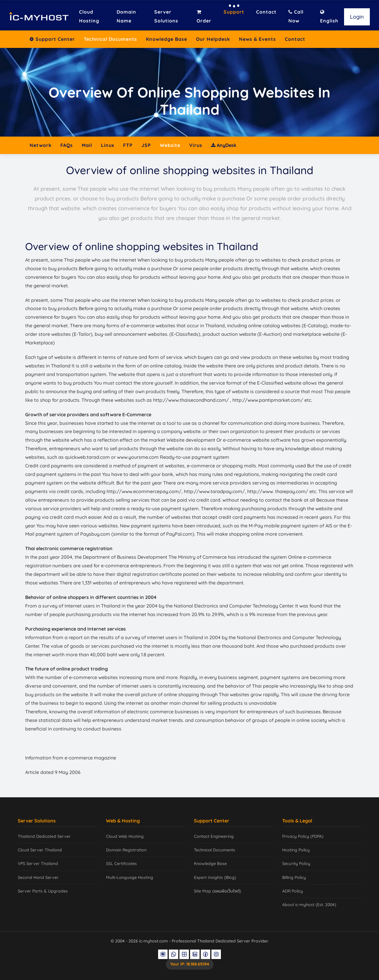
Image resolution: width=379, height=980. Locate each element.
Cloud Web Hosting (125, 836)
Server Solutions (166, 16)
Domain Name (126, 16)
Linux (108, 145)
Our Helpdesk (213, 39)
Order (204, 17)
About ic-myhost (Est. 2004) (309, 905)
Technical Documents (110, 39)
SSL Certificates (121, 864)
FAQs (67, 145)
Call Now (296, 16)
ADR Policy (293, 891)
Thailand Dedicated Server (44, 836)
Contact (266, 12)
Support (234, 12)
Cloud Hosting (89, 16)
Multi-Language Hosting (130, 877)
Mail (87, 145)
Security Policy (296, 864)
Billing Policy (294, 877)
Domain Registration (126, 850)
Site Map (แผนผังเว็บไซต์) (217, 891)
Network (41, 145)
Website (170, 145)
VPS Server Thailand (38, 864)
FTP (128, 145)
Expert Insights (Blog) (215, 877)
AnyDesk (224, 145)
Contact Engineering (214, 836)
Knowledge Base (167, 39)
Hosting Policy (296, 850)
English (329, 17)
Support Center (52, 39)
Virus (196, 145)
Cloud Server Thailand (40, 850)
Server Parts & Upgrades (43, 891)
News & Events (257, 39)
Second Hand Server (38, 877)
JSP (146, 145)
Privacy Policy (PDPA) (303, 836)
